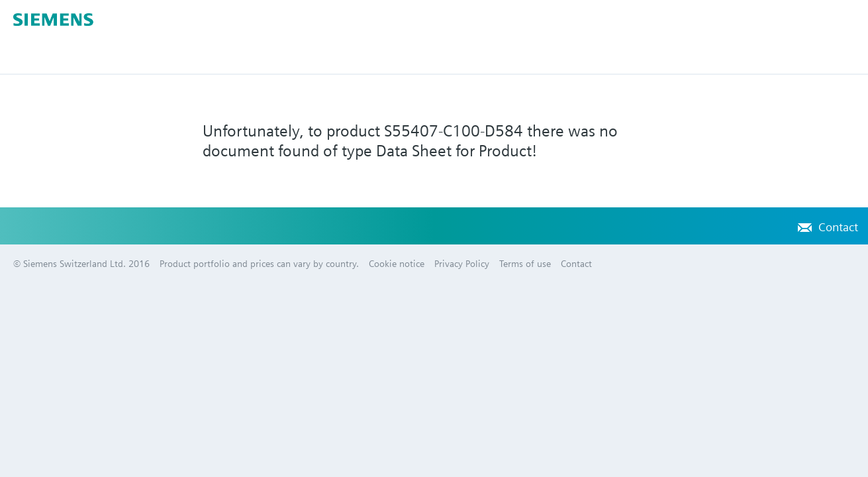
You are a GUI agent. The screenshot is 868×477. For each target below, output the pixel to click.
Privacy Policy (462, 264)
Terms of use (525, 264)
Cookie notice (397, 264)
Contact (838, 227)
